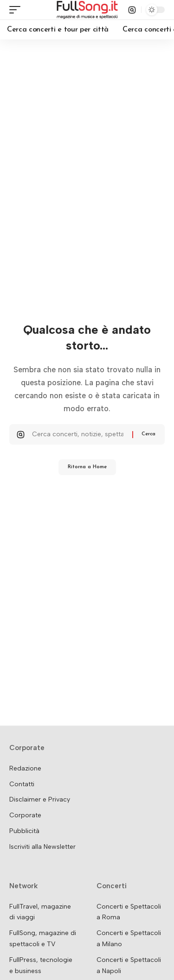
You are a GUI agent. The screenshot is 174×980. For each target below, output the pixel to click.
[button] (17, 10)
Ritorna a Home (87, 467)
